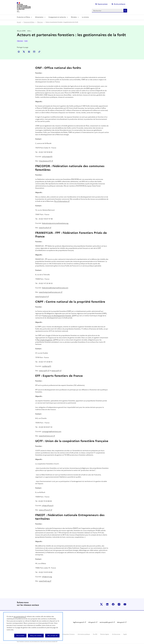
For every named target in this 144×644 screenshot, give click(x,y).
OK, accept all (52, 636)
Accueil (19, 22)
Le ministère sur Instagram (119, 604)
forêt (26, 41)
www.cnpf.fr (43, 371)
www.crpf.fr (56, 371)
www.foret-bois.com (46, 436)
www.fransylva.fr (41, 297)
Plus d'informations (61, 201)
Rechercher (125, 11)
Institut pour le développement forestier (57, 316)
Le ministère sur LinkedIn (107, 604)
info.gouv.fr (92, 622)
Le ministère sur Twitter (101, 604)
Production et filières (23, 17)
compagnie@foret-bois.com (52, 431)
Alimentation (39, 17)
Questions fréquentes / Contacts (66, 634)
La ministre (85, 17)
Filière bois (40, 22)
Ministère (74, 17)
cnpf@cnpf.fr (47, 366)
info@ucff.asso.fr (48, 506)
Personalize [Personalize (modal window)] (20, 636)
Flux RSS (95, 634)
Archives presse (116, 634)
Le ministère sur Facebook (113, 604)
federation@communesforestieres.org (55, 223)
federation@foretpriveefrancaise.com (55, 288)
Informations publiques (84, 634)
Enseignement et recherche (57, 17)
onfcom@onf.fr (47, 157)
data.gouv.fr (121, 622)
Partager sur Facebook (19, 52)
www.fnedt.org (44, 581)
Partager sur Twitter (24, 52)
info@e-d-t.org (47, 577)
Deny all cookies (36, 636)
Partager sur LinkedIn (29, 52)
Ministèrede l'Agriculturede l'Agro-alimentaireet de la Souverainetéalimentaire (24, 7)
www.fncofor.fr (44, 228)
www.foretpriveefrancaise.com (50, 292)
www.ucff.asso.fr (45, 510)
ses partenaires (19, 617)
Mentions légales (105, 634)
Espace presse (103, 4)
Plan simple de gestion (45, 340)
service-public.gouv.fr (106, 622)
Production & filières (29, 22)
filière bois (20, 41)
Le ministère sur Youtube (125, 604)
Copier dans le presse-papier (39, 52)
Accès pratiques (120, 4)
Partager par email (34, 52)
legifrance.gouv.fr (79, 622)
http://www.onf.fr (45, 161)
